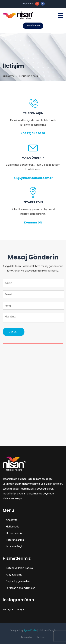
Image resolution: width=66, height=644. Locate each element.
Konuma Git (33, 222)
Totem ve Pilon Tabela (19, 568)
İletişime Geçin (15, 547)
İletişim (41, 637)
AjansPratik (30, 630)
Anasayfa (9, 76)
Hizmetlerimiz (14, 533)
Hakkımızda (13, 527)
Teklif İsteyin (33, 26)
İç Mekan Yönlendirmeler (20, 588)
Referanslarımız (15, 540)
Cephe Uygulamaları (18, 581)
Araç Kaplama (14, 575)
